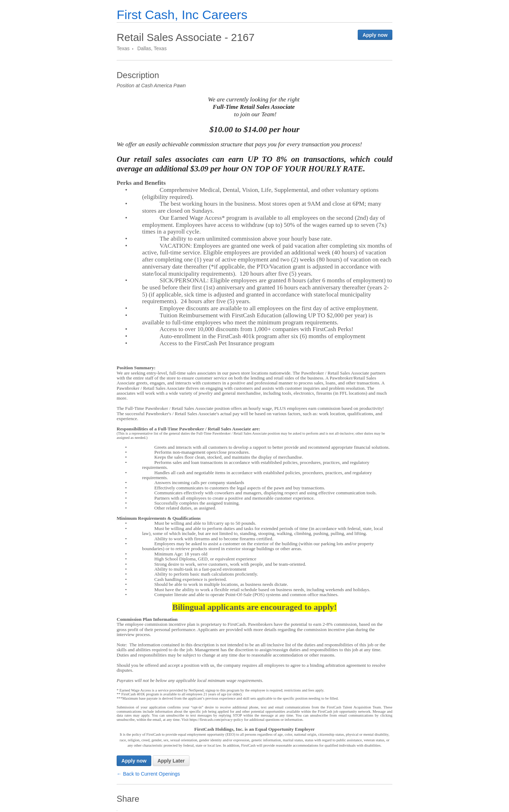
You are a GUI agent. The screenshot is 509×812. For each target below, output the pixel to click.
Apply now (375, 35)
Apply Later (171, 761)
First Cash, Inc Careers (182, 15)
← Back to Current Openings (148, 774)
